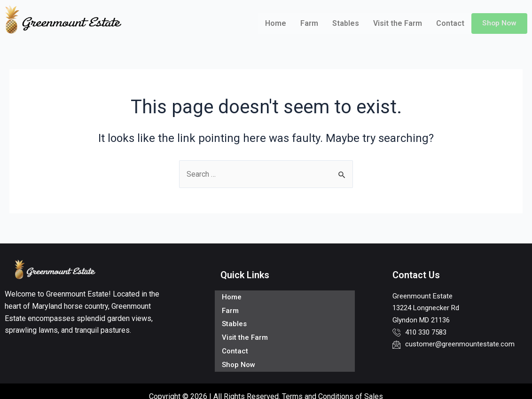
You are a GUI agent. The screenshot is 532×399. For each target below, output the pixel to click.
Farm (308, 23)
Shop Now (499, 23)
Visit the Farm (397, 23)
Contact (449, 23)
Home (275, 23)
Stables (345, 23)
